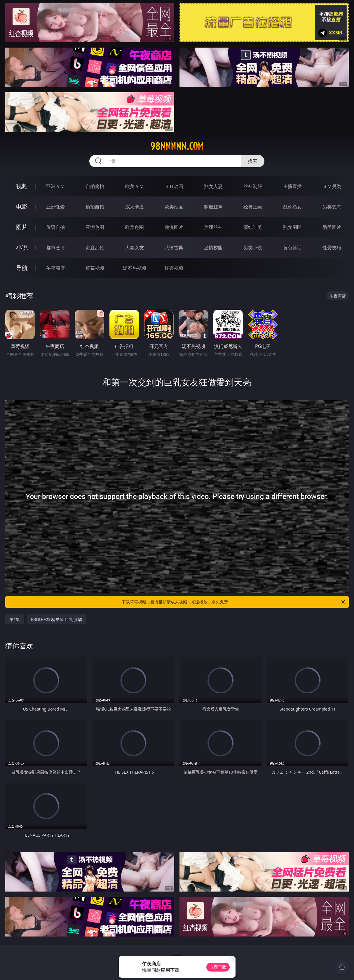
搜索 (253, 161)
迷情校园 (213, 248)
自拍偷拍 (95, 186)
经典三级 (253, 207)
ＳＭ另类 (332, 186)
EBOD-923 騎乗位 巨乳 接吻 (57, 619)
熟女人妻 (213, 186)
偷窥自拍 (55, 227)
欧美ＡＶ (135, 186)
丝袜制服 (253, 186)
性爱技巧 (332, 248)
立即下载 (218, 967)
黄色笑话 (292, 248)
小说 (22, 247)
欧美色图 (135, 227)
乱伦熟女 (292, 207)
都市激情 (55, 248)
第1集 (15, 619)
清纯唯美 (253, 227)
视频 (22, 186)
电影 (22, 207)
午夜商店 (55, 268)
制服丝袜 (213, 207)
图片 (22, 227)
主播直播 (292, 186)
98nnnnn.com (177, 146)
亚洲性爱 (55, 207)
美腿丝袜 (213, 227)
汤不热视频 (135, 268)
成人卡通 (135, 207)
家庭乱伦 (95, 248)
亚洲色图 (95, 227)
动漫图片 (174, 227)
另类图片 (332, 227)
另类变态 (332, 207)
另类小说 (253, 248)
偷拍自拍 (95, 207)
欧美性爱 (174, 207)
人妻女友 (135, 248)
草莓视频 (95, 268)
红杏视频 (174, 268)
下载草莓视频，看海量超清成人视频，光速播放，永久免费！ (234, 602)
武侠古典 (174, 248)
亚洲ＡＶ (55, 186)
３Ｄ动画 (174, 186)
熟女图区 (292, 227)
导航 (22, 268)
